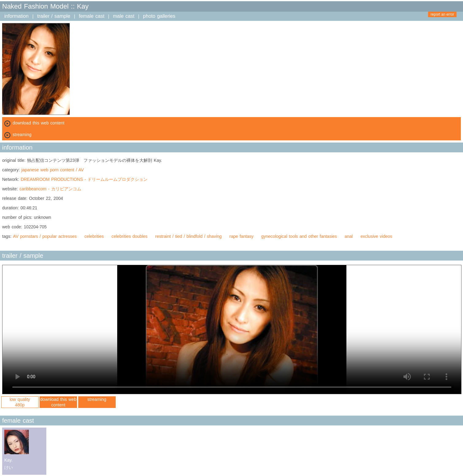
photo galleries (159, 16)
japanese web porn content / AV (53, 170)
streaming (97, 399)
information (16, 16)
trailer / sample (54, 16)
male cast (124, 16)
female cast (92, 16)
